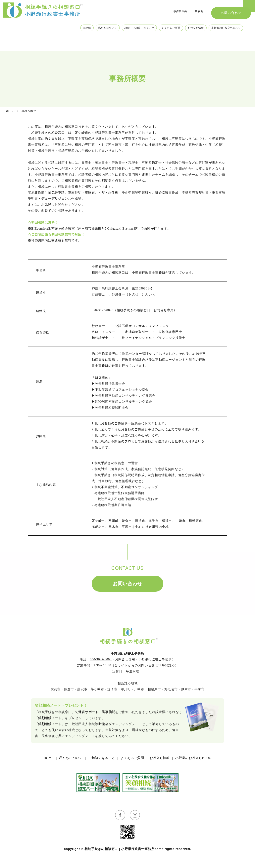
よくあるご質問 (158, 40)
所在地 (198, 10)
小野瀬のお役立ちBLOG (222, 40)
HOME (60, 40)
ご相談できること (102, 758)
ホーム (10, 111)
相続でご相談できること (121, 40)
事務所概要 (177, 10)
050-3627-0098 (101, 659)
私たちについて (84, 40)
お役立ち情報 (187, 40)
